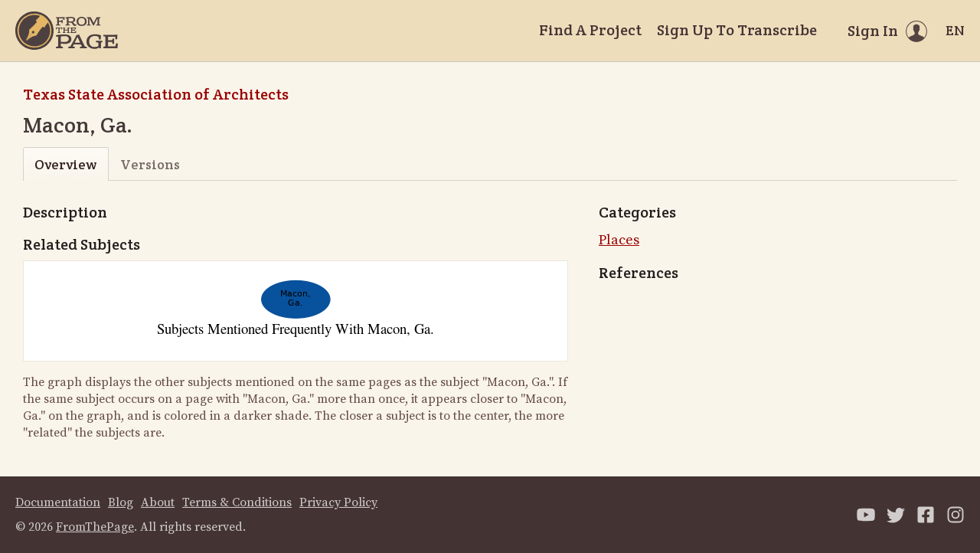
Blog (121, 502)
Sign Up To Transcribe (737, 30)
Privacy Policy (338, 502)
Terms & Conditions (237, 502)
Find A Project (590, 30)
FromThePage (95, 527)
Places (619, 240)
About (158, 502)
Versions (150, 164)
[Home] (67, 31)
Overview (65, 164)
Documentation (58, 502)
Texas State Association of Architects (156, 94)
